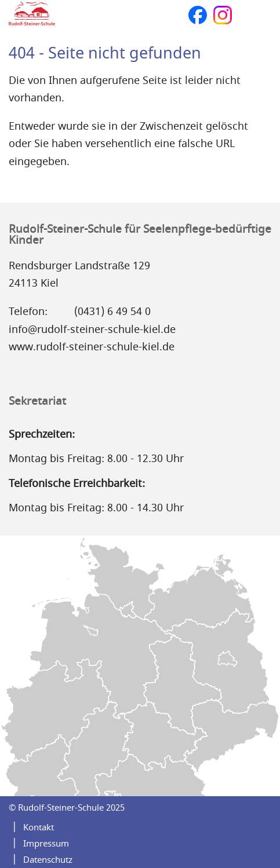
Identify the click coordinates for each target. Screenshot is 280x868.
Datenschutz (48, 860)
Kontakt (39, 827)
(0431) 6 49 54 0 (112, 312)
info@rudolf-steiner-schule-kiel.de (92, 329)
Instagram (223, 15)
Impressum (46, 844)
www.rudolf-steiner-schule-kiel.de (92, 347)
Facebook (198, 15)
